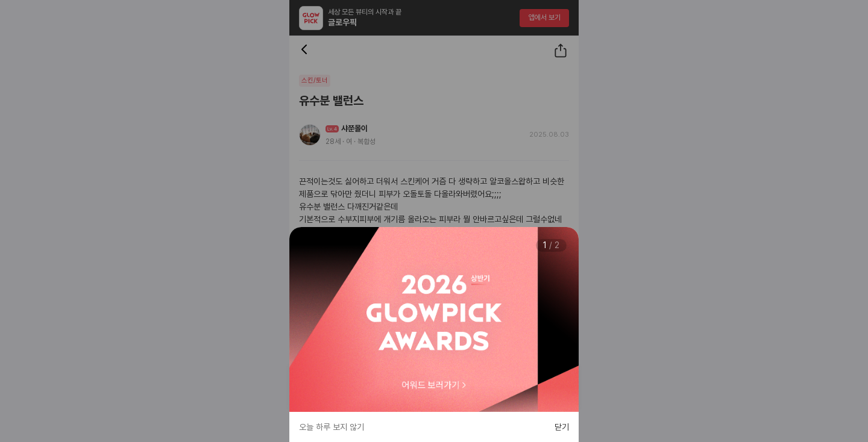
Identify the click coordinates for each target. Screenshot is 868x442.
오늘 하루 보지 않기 (332, 427)
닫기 (562, 427)
